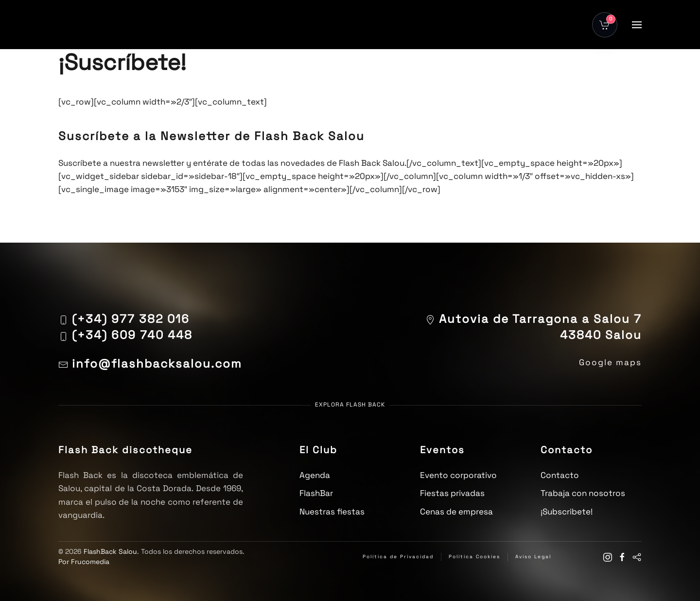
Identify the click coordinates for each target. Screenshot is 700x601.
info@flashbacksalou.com (150, 363)
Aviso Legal (533, 557)
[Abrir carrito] (605, 25)
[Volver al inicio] (83, 25)
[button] (637, 25)
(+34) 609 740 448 (132, 335)
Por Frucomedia (84, 562)
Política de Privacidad (398, 557)
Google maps (610, 362)
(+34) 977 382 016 (131, 319)
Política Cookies (474, 557)
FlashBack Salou (110, 551)
